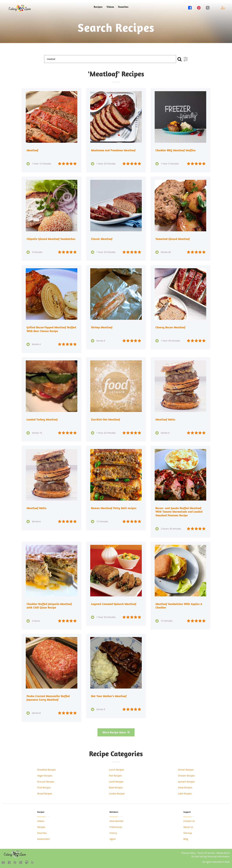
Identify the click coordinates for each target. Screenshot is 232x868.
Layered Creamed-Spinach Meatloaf (114, 603)
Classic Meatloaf (102, 239)
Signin (113, 838)
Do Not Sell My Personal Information (210, 856)
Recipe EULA (223, 852)
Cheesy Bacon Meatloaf (170, 327)
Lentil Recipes (116, 781)
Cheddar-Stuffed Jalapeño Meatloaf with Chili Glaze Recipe (49, 605)
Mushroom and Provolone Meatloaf (113, 150)
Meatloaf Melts (165, 419)
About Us (188, 826)
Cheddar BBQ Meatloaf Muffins (176, 150)
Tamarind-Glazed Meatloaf (173, 239)
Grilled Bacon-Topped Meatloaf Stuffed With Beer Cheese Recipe (51, 329)
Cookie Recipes (117, 793)
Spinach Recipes (186, 781)
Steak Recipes (185, 787)
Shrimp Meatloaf (102, 327)
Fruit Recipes (44, 787)
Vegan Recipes (45, 775)
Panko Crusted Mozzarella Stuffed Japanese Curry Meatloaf (48, 697)
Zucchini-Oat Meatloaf (106, 419)
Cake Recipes (185, 793)
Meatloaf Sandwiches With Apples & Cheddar (179, 605)
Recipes (98, 7)
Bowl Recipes (116, 787)
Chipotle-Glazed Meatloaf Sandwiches (51, 239)
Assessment (43, 838)
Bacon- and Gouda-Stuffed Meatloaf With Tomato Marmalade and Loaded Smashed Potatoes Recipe (179, 511)
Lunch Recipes (116, 769)
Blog (186, 838)
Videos (110, 7)
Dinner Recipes (186, 769)
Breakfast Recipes (46, 769)
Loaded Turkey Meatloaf (42, 419)
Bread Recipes (45, 793)
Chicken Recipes (186, 775)
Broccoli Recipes (46, 781)
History (113, 832)
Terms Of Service (206, 852)
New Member (116, 820)
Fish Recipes (115, 775)
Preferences (116, 826)
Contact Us (189, 820)
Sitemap (188, 832)
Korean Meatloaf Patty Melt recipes (114, 508)
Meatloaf (32, 150)
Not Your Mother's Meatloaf (109, 695)
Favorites (123, 7)
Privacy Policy (188, 852)
